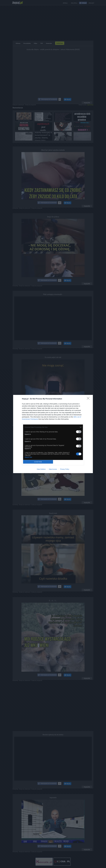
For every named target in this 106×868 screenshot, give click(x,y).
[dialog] (53, 434)
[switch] (79, 432)
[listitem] (53, 427)
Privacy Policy (65, 469)
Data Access (53, 469)
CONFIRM (38, 462)
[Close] (89, 399)
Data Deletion (41, 469)
